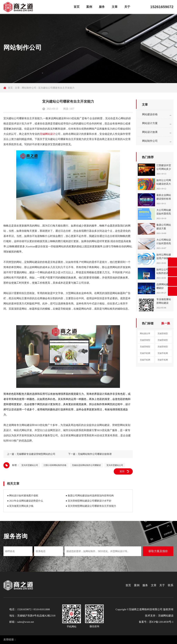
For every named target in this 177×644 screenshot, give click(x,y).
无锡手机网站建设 (145, 354)
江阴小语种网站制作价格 (55, 465)
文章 (115, 7)
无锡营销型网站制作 (163, 341)
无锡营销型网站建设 (163, 334)
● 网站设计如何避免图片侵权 (23, 496)
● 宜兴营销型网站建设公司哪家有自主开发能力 (91, 506)
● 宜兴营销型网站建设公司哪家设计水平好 (88, 501)
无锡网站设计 (48, 134)
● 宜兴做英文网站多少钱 (20, 506)
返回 (122, 471)
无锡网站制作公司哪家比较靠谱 (95, 454)
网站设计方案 (150, 123)
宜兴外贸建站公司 (30, 465)
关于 (127, 7)
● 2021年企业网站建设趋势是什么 (25, 501)
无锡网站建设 (166, 616)
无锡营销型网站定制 (163, 348)
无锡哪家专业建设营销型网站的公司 (36, 454)
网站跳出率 (145, 334)
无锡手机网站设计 (163, 354)
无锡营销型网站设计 (145, 341)
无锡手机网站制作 (145, 361)
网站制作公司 (29, 88)
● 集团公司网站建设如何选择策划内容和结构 (90, 496)
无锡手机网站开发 (163, 361)
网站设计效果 (150, 132)
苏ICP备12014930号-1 (161, 622)
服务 (102, 7)
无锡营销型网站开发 (145, 348)
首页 (77, 7)
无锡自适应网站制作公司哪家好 (86, 465)
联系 (171, 585)
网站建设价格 (150, 114)
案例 (89, 7)
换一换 (166, 323)
